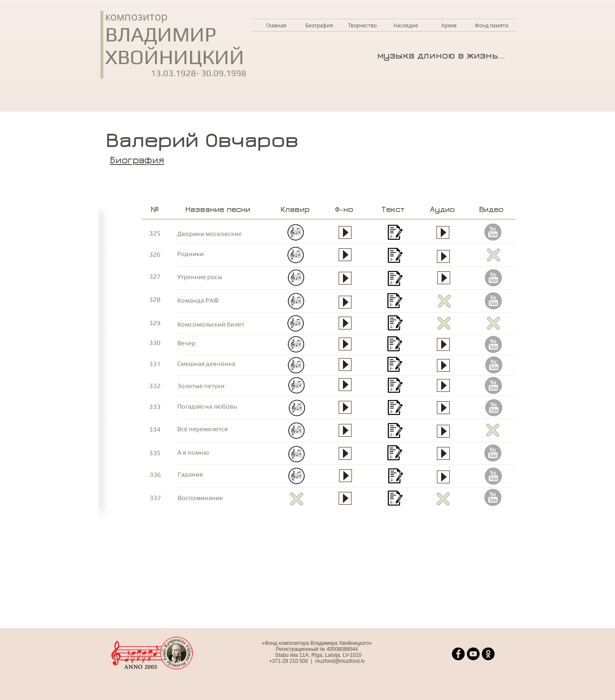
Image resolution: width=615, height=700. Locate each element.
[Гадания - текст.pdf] (396, 477)
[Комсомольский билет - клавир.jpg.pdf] (296, 325)
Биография (137, 160)
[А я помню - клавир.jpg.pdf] (297, 455)
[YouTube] (473, 654)
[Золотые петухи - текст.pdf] (395, 387)
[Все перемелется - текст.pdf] (395, 432)
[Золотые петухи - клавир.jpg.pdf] (297, 387)
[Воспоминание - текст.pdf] (395, 499)
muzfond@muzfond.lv (340, 661)
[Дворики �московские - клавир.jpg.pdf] (296, 234)
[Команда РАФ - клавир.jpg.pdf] (296, 302)
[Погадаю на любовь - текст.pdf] (395, 409)
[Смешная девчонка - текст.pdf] (395, 366)
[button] (362, 25)
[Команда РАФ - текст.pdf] (395, 302)
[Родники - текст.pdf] (395, 257)
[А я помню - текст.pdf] (395, 454)
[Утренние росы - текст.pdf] (395, 280)
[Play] (345, 453)
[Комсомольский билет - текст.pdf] (395, 324)
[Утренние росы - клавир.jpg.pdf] (296, 279)
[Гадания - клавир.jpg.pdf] (297, 477)
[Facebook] (458, 654)
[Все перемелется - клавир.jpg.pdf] (297, 432)
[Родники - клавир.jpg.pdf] (296, 256)
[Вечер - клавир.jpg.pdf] (296, 346)
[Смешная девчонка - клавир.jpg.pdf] (296, 366)
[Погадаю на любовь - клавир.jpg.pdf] (297, 409)
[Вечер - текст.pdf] (395, 345)
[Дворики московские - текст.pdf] (395, 234)
